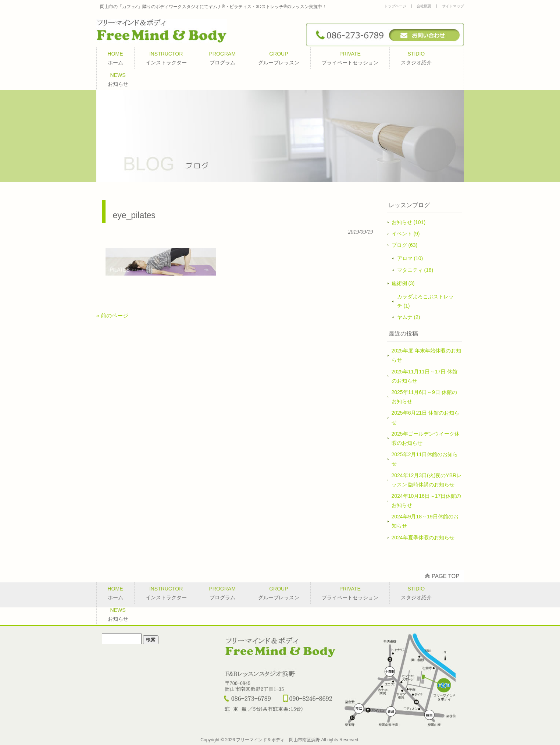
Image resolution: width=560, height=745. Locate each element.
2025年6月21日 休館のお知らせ (425, 417)
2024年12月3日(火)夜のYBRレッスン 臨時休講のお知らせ (427, 480)
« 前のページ (113, 315)
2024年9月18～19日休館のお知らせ (425, 521)
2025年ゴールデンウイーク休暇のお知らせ (426, 438)
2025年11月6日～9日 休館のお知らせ (424, 397)
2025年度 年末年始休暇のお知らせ (426, 355)
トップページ (395, 6)
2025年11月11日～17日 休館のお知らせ (425, 376)
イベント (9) (406, 234)
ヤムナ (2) (409, 317)
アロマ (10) (410, 258)
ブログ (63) (405, 245)
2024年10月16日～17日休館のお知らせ (427, 501)
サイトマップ (453, 6)
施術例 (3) (403, 283)
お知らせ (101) (409, 222)
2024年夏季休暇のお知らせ (423, 538)
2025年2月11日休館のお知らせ (425, 459)
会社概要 (424, 6)
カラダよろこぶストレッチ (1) (425, 301)
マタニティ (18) (415, 270)
